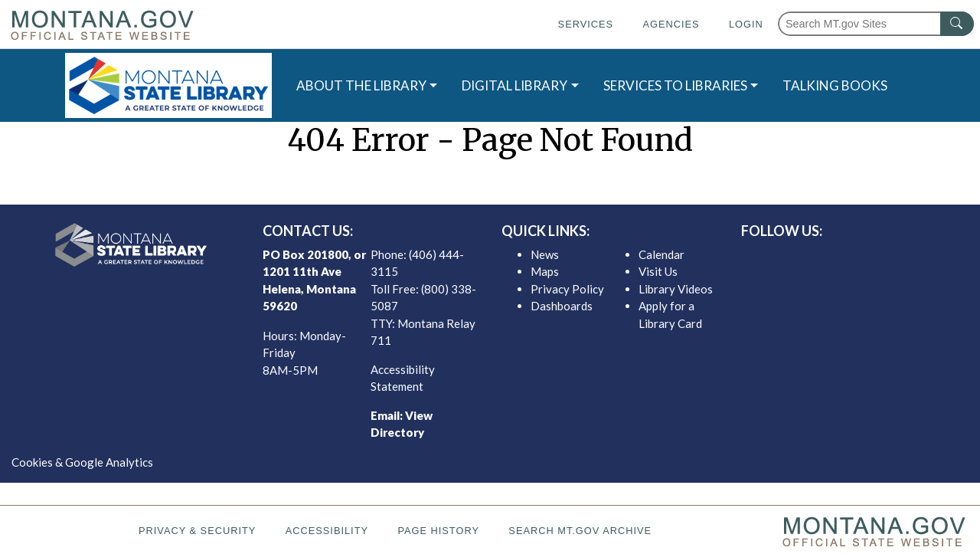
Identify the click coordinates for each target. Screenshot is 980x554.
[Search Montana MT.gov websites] (876, 24)
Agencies (671, 24)
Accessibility (327, 531)
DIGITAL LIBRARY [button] (514, 85)
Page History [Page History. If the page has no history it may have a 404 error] (438, 531)
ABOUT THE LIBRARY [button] (361, 85)
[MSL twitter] (837, 258)
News (545, 254)
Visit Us (658, 271)
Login (746, 24)
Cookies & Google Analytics (82, 462)
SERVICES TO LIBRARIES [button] (675, 85)
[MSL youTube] (886, 258)
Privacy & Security (197, 531)
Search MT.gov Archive (580, 531)
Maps (545, 271)
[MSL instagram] (861, 258)
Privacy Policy (567, 289)
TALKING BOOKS (835, 85)
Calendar (661, 254)
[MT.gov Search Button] (957, 24)
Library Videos (676, 289)
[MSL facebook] (812, 258)
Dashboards (562, 306)
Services (586, 24)
